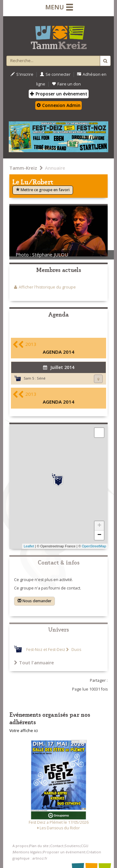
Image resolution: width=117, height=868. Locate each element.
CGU (85, 846)
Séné (41, 378)
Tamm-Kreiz (23, 168)
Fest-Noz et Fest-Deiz (46, 650)
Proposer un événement (64, 852)
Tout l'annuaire (34, 662)
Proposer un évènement (59, 94)
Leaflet (29, 546)
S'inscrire (22, 74)
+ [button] (99, 526)
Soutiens (72, 846)
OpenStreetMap (94, 546)
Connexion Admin (58, 105)
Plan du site (39, 846)
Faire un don (66, 84)
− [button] (99, 535)
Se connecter (55, 74)
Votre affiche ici (24, 731)
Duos (76, 650)
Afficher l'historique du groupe (47, 287)
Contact (57, 846)
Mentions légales (27, 852)
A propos (20, 846)
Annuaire (55, 168)
